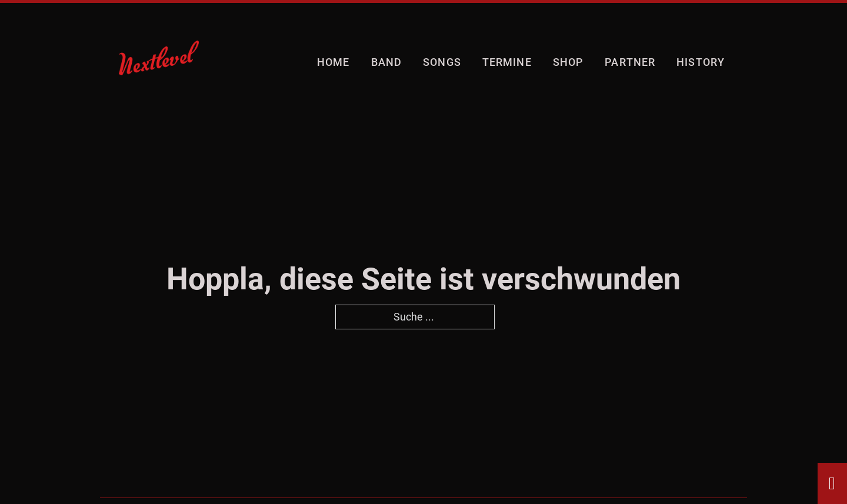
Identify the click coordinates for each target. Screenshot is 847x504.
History (701, 62)
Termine (507, 62)
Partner (630, 62)
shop (568, 62)
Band (386, 62)
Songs (442, 62)
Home (333, 62)
